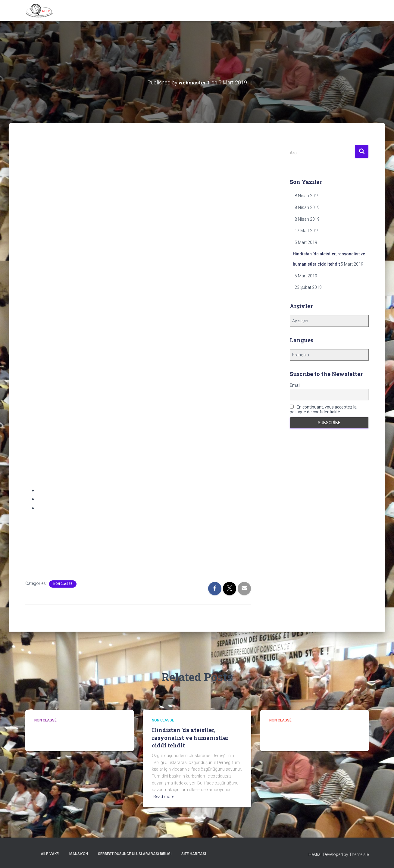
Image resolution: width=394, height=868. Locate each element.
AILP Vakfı (50, 854)
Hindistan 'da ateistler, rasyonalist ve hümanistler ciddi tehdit (190, 737)
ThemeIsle (359, 854)
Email (295, 385)
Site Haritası (194, 854)
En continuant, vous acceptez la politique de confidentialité (323, 409)
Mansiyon (79, 854)
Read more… (165, 797)
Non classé (63, 584)
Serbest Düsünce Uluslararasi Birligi (135, 854)
